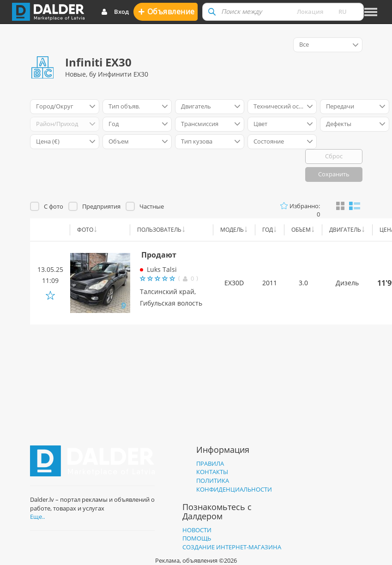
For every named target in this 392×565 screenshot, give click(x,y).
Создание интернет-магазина (232, 547)
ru (343, 12)
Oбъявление (166, 11)
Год (268, 230)
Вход (115, 12)
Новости (197, 530)
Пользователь (159, 230)
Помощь (197, 538)
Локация (310, 12)
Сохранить (334, 174)
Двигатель (345, 230)
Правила (210, 463)
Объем (301, 230)
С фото (54, 206)
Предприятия (101, 206)
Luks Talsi (162, 269)
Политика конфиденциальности (234, 485)
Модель (232, 230)
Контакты (212, 472)
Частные (152, 206)
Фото (85, 230)
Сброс (334, 156)
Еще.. (37, 517)
